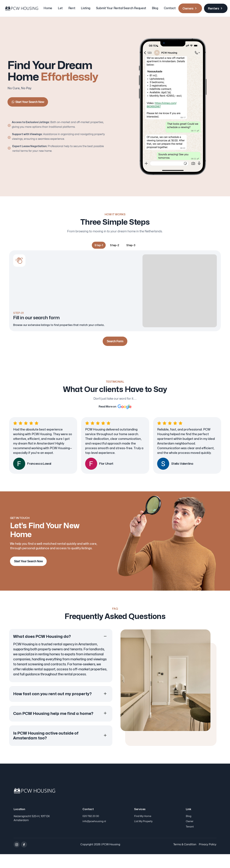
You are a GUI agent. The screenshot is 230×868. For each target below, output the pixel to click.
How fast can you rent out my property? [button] (52, 705)
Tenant (190, 840)
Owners (190, 8)
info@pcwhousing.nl (95, 834)
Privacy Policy (208, 858)
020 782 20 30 (91, 828)
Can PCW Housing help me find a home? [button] (53, 725)
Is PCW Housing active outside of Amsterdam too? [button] (46, 747)
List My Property (144, 834)
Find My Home (143, 828)
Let (60, 8)
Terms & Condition (185, 858)
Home (48, 8)
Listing (85, 8)
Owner (190, 834)
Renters (216, 8)
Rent (72, 8)
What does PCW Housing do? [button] (42, 648)
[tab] (99, 246)
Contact (170, 8)
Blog (155, 8)
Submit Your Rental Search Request (121, 8)
